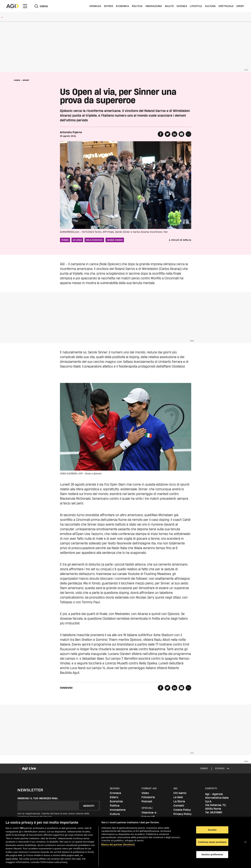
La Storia (179, 801)
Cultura (210, 6)
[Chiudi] (245, 842)
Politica (137, 6)
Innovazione (154, 6)
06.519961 (216, 812)
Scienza (182, 6)
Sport (240, 6)
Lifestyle (196, 6)
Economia (122, 6)
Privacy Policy (182, 814)
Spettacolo (226, 6)
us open (77, 240)
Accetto (212, 830)
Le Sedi (178, 797)
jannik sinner (115, 240)
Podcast (147, 801)
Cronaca (95, 6)
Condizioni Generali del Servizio (35, 817)
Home (17, 80)
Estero (109, 6)
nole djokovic (94, 240)
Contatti (179, 806)
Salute (169, 6)
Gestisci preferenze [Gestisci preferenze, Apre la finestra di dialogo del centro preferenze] (212, 854)
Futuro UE (148, 817)
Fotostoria (148, 797)
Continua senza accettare (212, 842)
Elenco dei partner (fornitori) (118, 844)
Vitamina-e (149, 813)
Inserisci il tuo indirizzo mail (38, 798)
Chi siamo (180, 793)
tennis (65, 240)
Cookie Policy (182, 810)
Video (145, 793)
